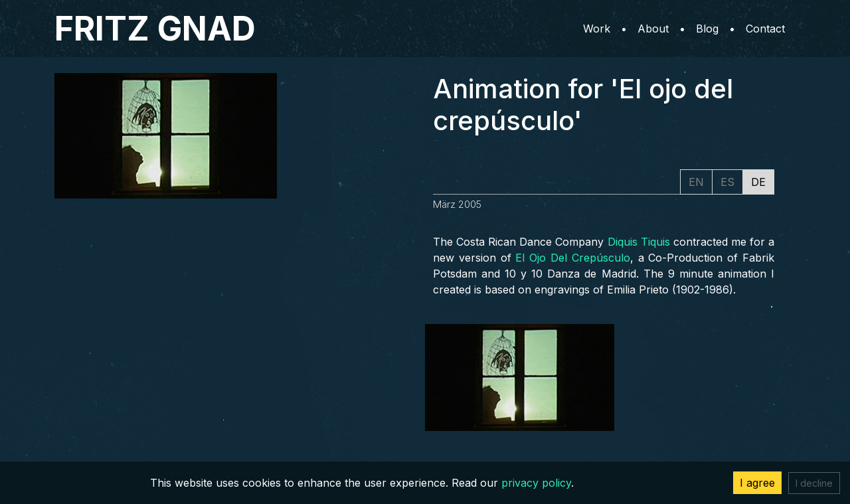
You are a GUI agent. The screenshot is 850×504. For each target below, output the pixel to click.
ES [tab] (727, 182)
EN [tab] (696, 182)
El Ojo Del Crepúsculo (572, 258)
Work (597, 29)
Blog (707, 29)
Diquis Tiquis (639, 242)
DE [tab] (758, 182)
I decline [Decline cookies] (814, 483)
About (653, 29)
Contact (765, 29)
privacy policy (536, 483)
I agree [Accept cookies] (757, 483)
